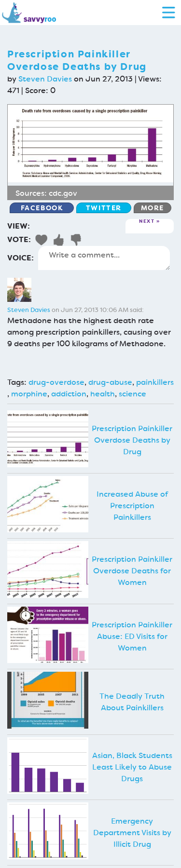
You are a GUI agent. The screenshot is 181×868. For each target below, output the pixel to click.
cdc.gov (63, 193)
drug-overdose (56, 382)
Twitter (104, 208)
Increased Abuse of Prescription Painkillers (132, 506)
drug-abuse (110, 382)
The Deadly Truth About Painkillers (132, 702)
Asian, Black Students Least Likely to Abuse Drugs (132, 767)
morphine (29, 394)
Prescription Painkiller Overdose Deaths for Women (132, 571)
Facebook (42, 208)
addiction (69, 394)
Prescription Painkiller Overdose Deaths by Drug (132, 440)
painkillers (155, 382)
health (103, 394)
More (153, 208)
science (132, 394)
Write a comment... (104, 258)
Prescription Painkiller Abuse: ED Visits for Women (132, 636)
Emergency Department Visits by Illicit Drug (132, 833)
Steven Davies (45, 79)
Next (147, 222)
